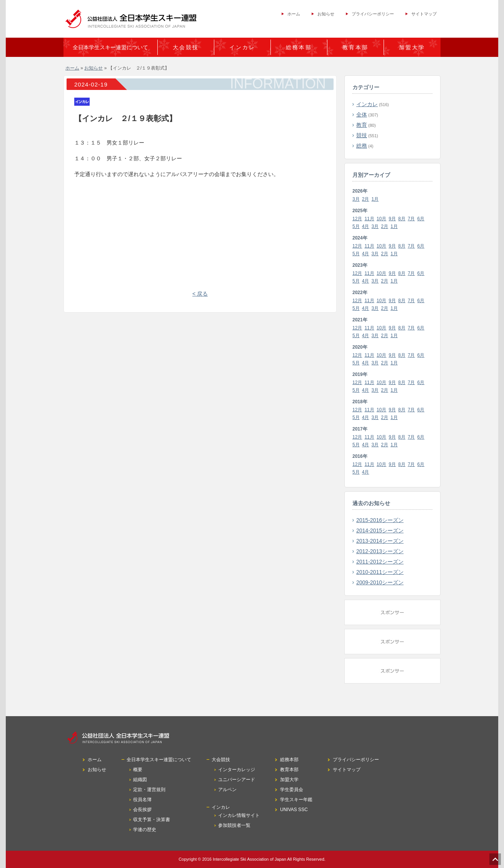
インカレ (367, 104)
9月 (392, 219)
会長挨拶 (142, 810)
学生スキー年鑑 (296, 800)
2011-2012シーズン (380, 562)
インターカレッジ (237, 770)
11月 (369, 219)
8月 (402, 219)
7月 (411, 219)
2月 (366, 199)
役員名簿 (142, 800)
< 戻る (200, 294)
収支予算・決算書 (152, 820)
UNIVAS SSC (294, 810)
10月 (381, 219)
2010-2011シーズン (380, 572)
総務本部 (299, 47)
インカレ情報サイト (239, 815)
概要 (138, 770)
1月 (375, 199)
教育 (362, 125)
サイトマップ (424, 14)
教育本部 (355, 47)
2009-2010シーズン (380, 582)
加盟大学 (412, 47)
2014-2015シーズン (380, 530)
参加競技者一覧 (234, 825)
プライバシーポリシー (373, 14)
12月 (357, 219)
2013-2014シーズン (380, 541)
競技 (362, 135)
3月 (356, 199)
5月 (356, 226)
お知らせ (326, 14)
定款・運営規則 (149, 790)
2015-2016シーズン (380, 520)
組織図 (140, 780)
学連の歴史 (145, 830)
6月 (421, 219)
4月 (366, 226)
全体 (362, 115)
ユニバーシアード (237, 780)
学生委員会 (292, 790)
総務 (362, 146)
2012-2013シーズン (380, 551)
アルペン (227, 790)
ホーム (294, 14)
